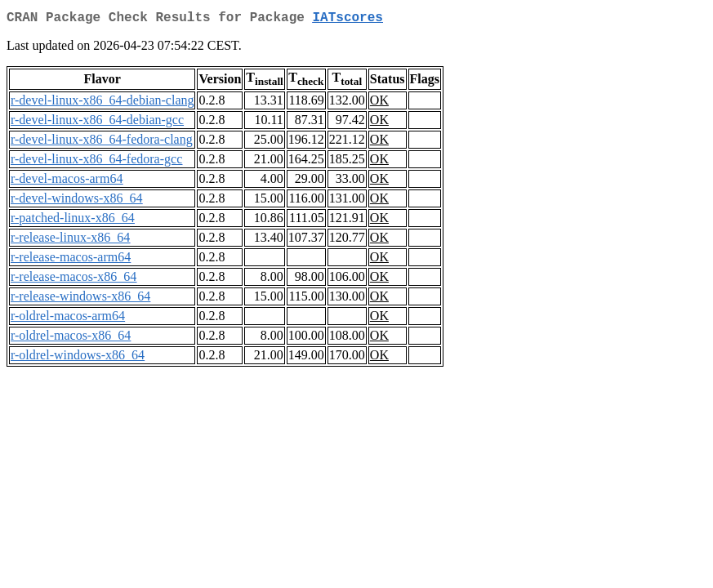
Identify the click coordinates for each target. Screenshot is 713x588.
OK (379, 103)
